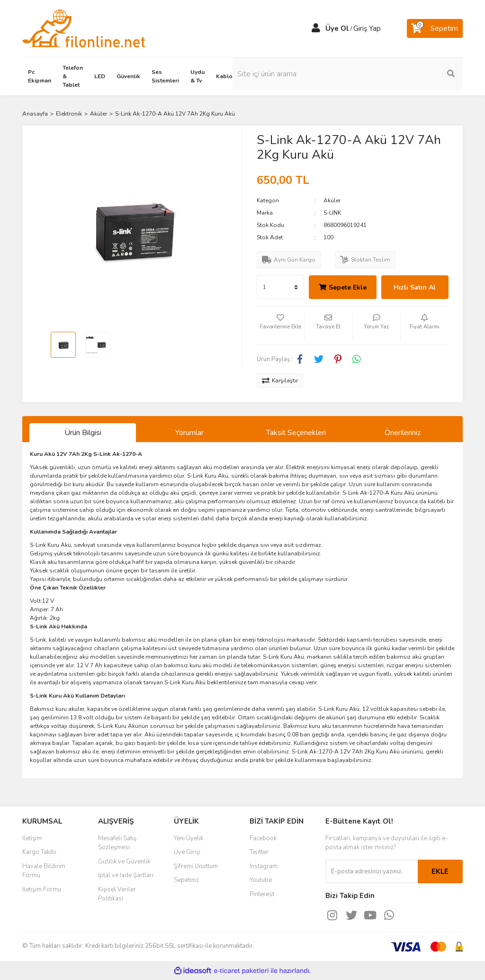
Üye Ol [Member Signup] (337, 28)
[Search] (413, 74)
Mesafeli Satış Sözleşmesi (117, 843)
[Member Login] (316, 28)
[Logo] (84, 28)
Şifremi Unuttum (196, 866)
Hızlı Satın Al (415, 287)
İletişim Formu (42, 889)
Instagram (264, 866)
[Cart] (435, 28)
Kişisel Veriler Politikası (117, 894)
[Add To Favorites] (280, 326)
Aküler (332, 200)
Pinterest (262, 894)
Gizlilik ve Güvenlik (124, 862)
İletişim (32, 838)
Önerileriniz (403, 433)
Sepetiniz (186, 880)
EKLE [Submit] (440, 871)
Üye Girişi (187, 852)
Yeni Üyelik (189, 838)
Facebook (263, 838)
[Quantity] (280, 287)
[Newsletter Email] (372, 871)
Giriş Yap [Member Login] (367, 28)
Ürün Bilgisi (83, 433)
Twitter (259, 852)
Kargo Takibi (39, 852)
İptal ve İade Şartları (126, 875)
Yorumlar (189, 433)
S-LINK (332, 213)
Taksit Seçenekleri (296, 433)
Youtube (261, 880)
